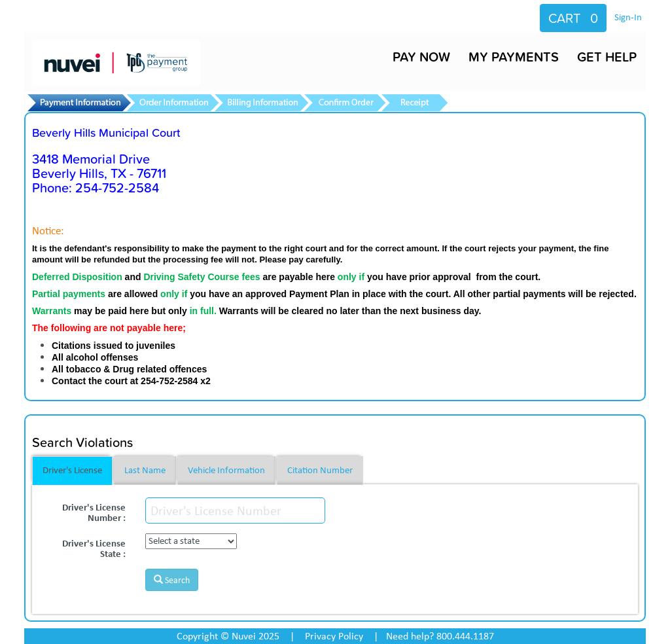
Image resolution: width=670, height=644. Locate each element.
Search (172, 580)
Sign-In (628, 17)
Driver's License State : (94, 547)
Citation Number (320, 470)
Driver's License (72, 470)
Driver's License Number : (94, 511)
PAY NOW (421, 57)
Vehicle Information (226, 470)
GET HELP (607, 57)
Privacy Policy (334, 636)
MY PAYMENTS (514, 57)
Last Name (145, 470)
